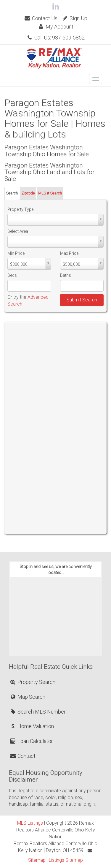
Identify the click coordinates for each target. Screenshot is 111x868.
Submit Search (82, 300)
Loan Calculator (31, 741)
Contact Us (40, 18)
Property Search (32, 682)
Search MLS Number (38, 712)
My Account (55, 27)
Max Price (69, 253)
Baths (66, 275)
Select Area (18, 231)
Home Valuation (32, 726)
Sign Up (74, 18)
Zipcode (28, 193)
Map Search (27, 697)
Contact (22, 756)
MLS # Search (50, 193)
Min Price (16, 253)
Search (12, 193)
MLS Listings (30, 823)
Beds (12, 275)
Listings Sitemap (66, 860)
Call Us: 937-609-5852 (55, 38)
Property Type (20, 209)
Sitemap (37, 860)
